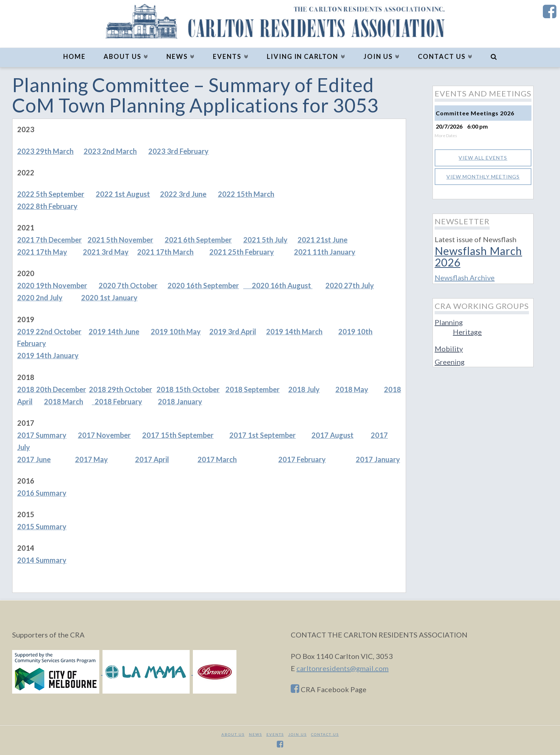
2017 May (91, 459)
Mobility (449, 349)
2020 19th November (52, 285)
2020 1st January (109, 297)
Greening (450, 362)
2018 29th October (121, 389)
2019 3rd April (233, 331)
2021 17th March (165, 252)
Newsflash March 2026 (478, 256)
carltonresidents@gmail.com (342, 668)
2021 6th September (198, 240)
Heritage (467, 332)
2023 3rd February (178, 151)
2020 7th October (128, 285)
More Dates (446, 136)
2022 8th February (47, 206)
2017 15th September (178, 435)
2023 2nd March (110, 151)
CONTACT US (325, 734)
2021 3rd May (106, 252)
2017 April (152, 459)
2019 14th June (114, 331)
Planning (449, 322)
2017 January (378, 459)
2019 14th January (48, 355)
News (256, 734)
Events (275, 734)
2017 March (217, 459)
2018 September (252, 389)
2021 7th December (49, 240)
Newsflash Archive (465, 277)
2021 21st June (322, 240)
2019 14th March (294, 331)
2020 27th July (350, 285)
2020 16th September (203, 285)
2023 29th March (45, 151)
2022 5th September (51, 194)
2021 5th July (265, 240)
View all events (483, 158)
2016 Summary (42, 493)
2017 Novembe (103, 435)
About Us (233, 734)
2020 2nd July (40, 297)
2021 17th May (42, 252)
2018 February (117, 401)
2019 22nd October (49, 331)
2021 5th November (120, 240)
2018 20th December (52, 389)
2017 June (34, 459)
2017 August (332, 435)
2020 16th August (278, 285)
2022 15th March (246, 194)
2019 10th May (176, 331)
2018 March (64, 401)
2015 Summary (42, 526)
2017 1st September (262, 435)
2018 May (352, 389)
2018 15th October (188, 389)
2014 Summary (42, 560)
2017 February (302, 459)
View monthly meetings (483, 177)
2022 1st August (123, 194)
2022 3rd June (183, 194)
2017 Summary (42, 435)
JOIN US (297, 734)
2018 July (304, 389)
